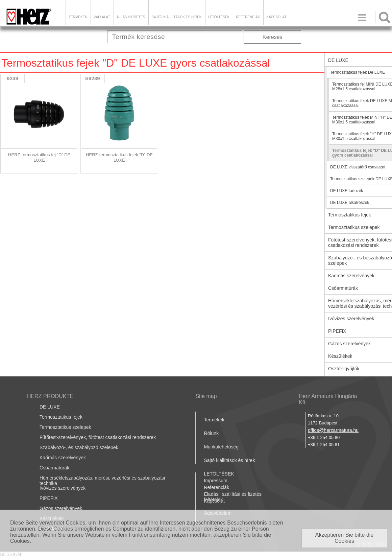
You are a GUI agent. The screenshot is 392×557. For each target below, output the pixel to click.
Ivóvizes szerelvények (63, 488)
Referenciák (248, 17)
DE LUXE (50, 407)
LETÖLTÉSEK (219, 17)
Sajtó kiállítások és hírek (176, 17)
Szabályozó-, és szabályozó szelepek (79, 447)
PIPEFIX (49, 498)
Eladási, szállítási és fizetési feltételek (233, 497)
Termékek (78, 17)
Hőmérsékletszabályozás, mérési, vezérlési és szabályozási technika (102, 481)
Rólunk (211, 433)
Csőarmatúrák (54, 468)
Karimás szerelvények (63, 458)
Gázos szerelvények (61, 508)
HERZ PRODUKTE (50, 396)
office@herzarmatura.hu (333, 430)
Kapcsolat (276, 17)
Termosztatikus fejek (61, 417)
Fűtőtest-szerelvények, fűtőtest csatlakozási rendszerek (98, 437)
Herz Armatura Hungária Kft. (328, 399)
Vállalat (102, 17)
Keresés (273, 37)
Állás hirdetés (131, 17)
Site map (206, 396)
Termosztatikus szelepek (65, 427)
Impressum (215, 481)
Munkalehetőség (221, 447)
